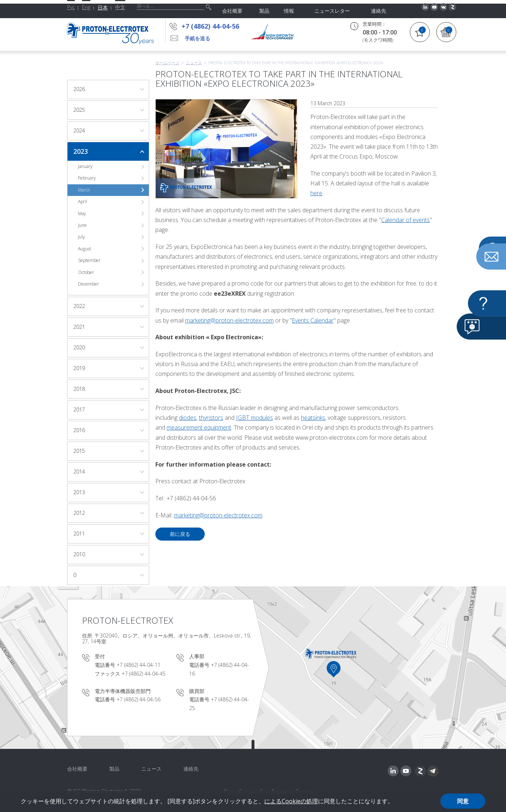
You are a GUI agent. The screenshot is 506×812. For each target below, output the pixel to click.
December (89, 284)
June (82, 225)
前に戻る (180, 534)
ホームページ (167, 63)
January (85, 166)
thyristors (211, 418)
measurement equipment (199, 427)
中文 (120, 7)
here (316, 193)
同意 (463, 801)
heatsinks (313, 418)
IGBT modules (254, 418)
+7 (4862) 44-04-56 (212, 26)
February (87, 178)
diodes (188, 418)
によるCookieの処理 (291, 801)
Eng (86, 7)
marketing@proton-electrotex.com (229, 320)
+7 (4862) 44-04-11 (138, 665)
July (81, 237)
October (86, 272)
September (89, 260)
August (85, 249)
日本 (103, 7)
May (82, 214)
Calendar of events (405, 220)
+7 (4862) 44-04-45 (144, 674)
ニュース (194, 63)
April (83, 202)
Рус (71, 7)
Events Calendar (313, 320)
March (84, 190)
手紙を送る (197, 38)
